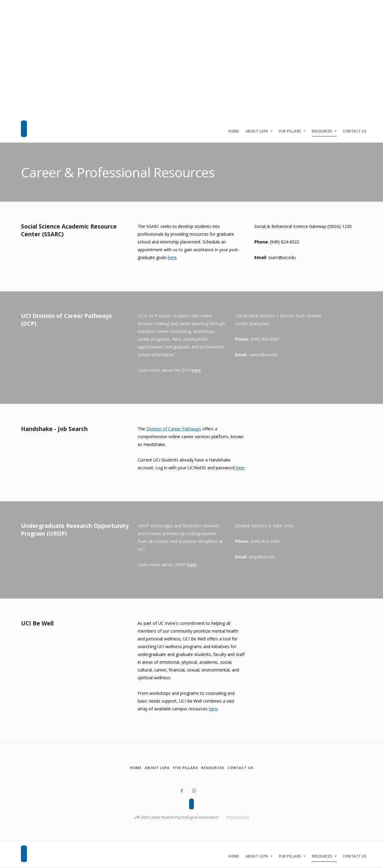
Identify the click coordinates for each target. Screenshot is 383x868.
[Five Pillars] (185, 768)
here (172, 257)
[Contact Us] (253, 768)
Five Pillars (290, 131)
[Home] (123, 768)
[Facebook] (181, 791)
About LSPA (257, 131)
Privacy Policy (238, 818)
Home (234, 131)
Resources (322, 131)
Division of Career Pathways (174, 429)
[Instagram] (194, 791)
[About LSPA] (150, 768)
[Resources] (219, 768)
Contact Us (355, 131)
